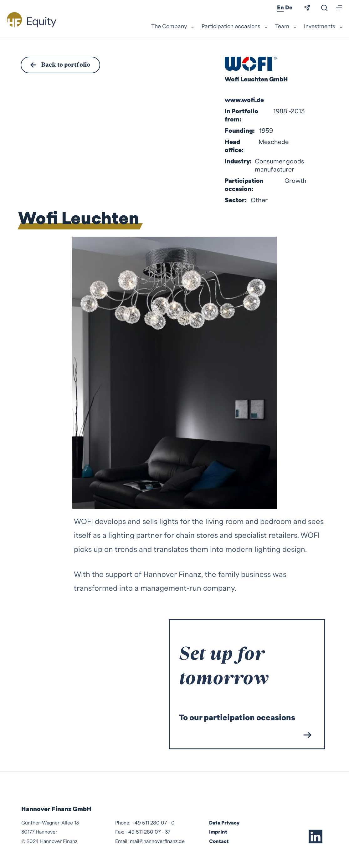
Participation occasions (235, 27)
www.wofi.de (244, 100)
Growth (295, 181)
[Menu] (339, 8)
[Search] (324, 8)
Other (259, 200)
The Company (173, 27)
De (289, 8)
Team (286, 27)
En (280, 8)
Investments (323, 27)
